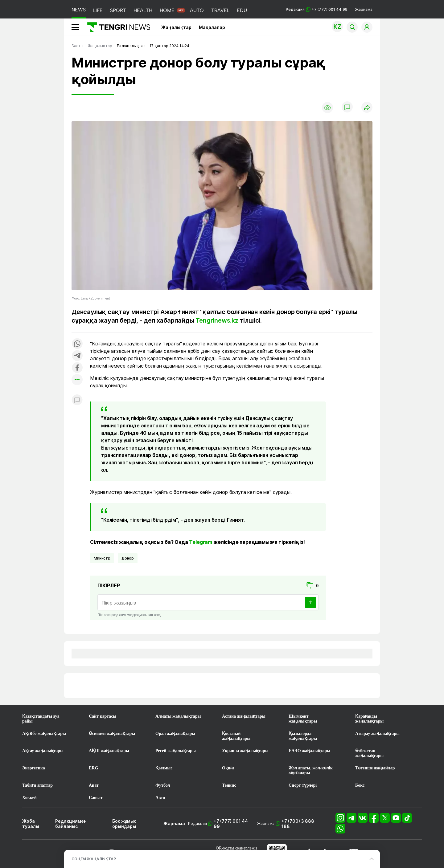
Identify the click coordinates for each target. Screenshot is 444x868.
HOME (167, 10)
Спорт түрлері (303, 785)
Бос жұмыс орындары (124, 824)
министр (102, 558)
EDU (242, 10)
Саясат (96, 798)
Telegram (201, 542)
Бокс (360, 785)
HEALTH (143, 10)
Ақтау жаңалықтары (43, 751)
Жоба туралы (31, 824)
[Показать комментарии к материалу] (77, 400)
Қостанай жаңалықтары (236, 736)
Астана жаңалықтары (244, 716)
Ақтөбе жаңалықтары (44, 734)
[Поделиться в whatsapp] (77, 344)
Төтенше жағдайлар (375, 768)
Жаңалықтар (176, 27)
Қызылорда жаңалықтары (303, 736)
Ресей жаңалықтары (176, 751)
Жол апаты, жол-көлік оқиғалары (311, 770)
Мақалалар (212, 27)
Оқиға (228, 768)
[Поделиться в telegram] (77, 356)
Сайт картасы (103, 716)
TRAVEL (220, 10)
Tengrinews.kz (217, 320)
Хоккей (29, 798)
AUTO (197, 10)
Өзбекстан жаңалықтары (369, 753)
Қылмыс (164, 768)
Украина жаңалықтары (245, 751)
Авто (160, 798)
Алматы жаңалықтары (178, 716)
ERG (93, 768)
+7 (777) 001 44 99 (231, 824)
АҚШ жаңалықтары (109, 751)
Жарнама (364, 9)
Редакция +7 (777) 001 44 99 (317, 9)
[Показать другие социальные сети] (77, 380)
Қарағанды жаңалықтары (369, 719)
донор (128, 558)
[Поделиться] (367, 108)
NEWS (79, 10)
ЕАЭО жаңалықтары (309, 751)
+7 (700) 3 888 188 (298, 824)
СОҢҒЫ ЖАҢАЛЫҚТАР (94, 859)
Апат (94, 785)
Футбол (163, 785)
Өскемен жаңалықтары (112, 734)
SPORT (118, 10)
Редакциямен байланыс (71, 824)
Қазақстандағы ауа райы (41, 719)
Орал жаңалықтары (175, 734)
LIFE (98, 10)
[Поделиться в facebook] (77, 368)
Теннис (229, 785)
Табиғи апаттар (37, 785)
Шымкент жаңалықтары (303, 719)
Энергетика (34, 768)
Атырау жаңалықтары (377, 734)
